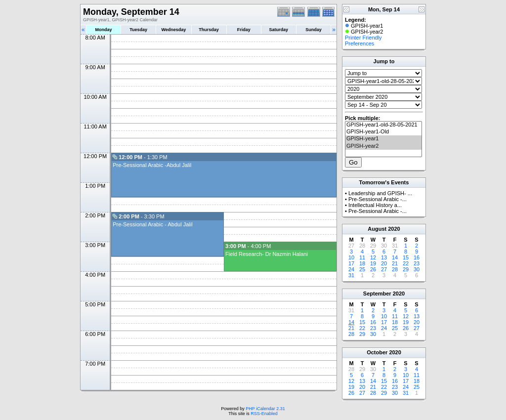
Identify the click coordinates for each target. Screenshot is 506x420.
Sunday (314, 30)
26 (373, 269)
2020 (394, 229)
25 (362, 269)
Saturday (279, 30)
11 (362, 257)
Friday (244, 30)
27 (384, 269)
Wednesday (173, 30)
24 (351, 269)
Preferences (359, 43)
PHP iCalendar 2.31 (265, 409)
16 (417, 257)
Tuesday (138, 30)
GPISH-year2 (383, 146)
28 (395, 269)
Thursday (209, 30)
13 (384, 257)
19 (373, 263)
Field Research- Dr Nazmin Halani (267, 254)
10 (351, 257)
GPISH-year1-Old (383, 132)
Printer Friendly (363, 38)
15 (406, 257)
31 (351, 275)
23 (417, 263)
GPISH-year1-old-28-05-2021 (383, 125)
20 (384, 263)
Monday (104, 30)
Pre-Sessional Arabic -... (378, 199)
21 (395, 263)
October (377, 352)
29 (406, 269)
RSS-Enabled (264, 414)
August (377, 229)
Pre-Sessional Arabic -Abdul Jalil (152, 165)
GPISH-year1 (383, 139)
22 (406, 263)
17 (351, 263)
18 (362, 263)
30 (417, 269)
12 (373, 257)
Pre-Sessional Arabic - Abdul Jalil (152, 224)
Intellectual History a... (375, 205)
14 (395, 257)
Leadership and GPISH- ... (380, 193)
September (377, 294)
